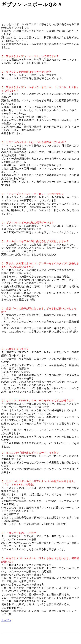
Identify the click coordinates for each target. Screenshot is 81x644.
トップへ (6, 620)
